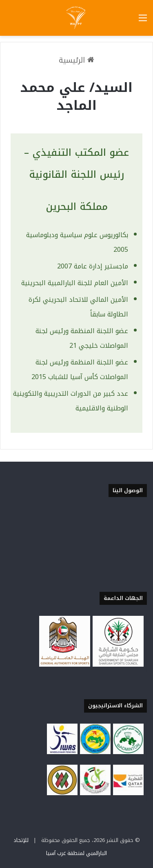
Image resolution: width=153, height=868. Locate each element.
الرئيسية (76, 60)
